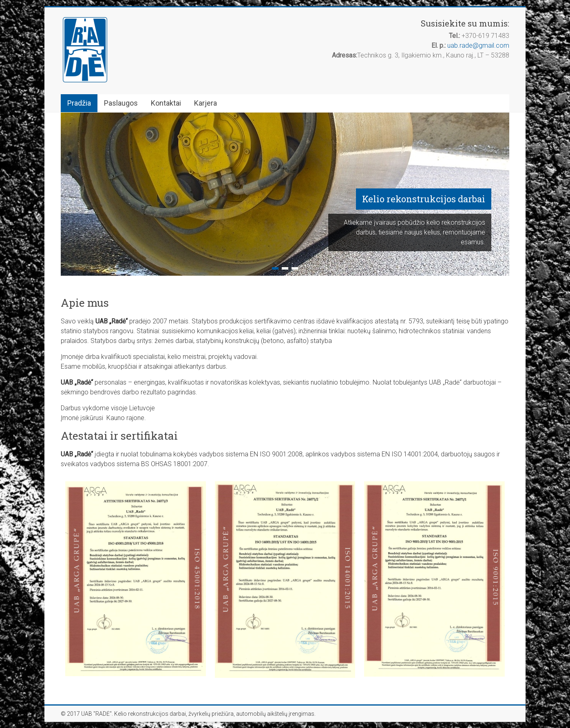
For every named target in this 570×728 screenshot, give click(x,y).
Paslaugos (121, 103)
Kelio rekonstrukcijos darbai (424, 199)
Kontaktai (166, 103)
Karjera (205, 103)
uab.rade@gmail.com (478, 45)
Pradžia (79, 103)
